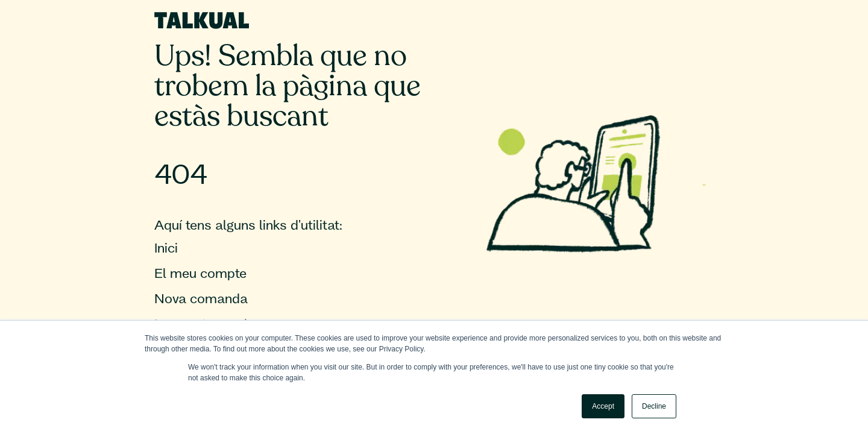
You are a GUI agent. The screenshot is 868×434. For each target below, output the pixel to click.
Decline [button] (654, 406)
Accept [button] (603, 406)
